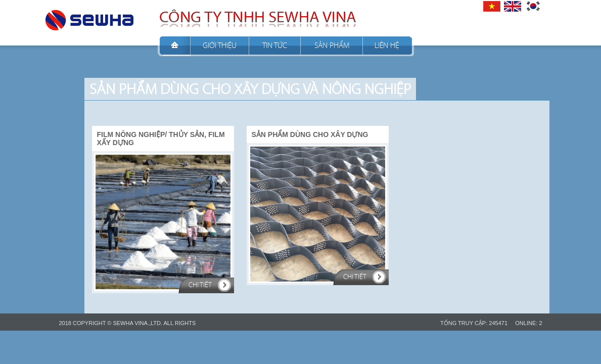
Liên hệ (387, 45)
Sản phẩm (332, 45)
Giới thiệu (220, 45)
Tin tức (275, 45)
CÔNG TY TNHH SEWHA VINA (89, 17)
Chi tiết (200, 285)
